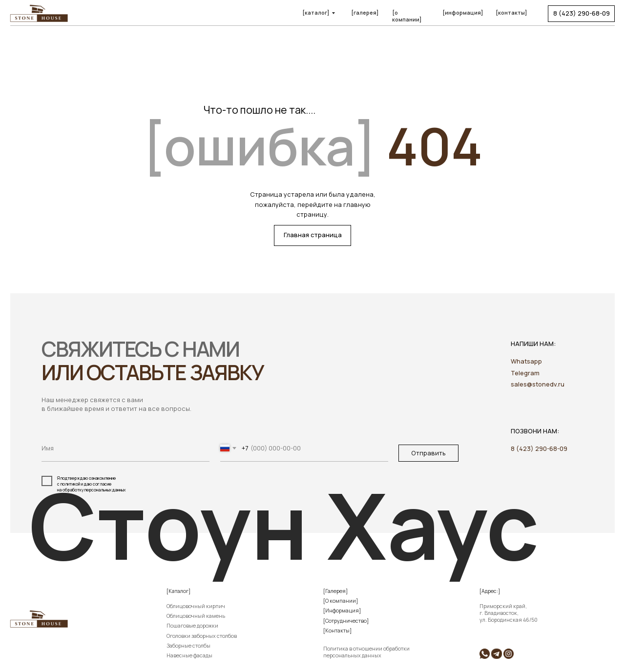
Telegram (525, 373)
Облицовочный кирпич (196, 606)
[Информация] (342, 611)
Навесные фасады (189, 655)
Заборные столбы (188, 646)
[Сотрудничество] (346, 621)
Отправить (428, 453)
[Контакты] (337, 631)
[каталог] (316, 13)
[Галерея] (335, 591)
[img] (496, 654)
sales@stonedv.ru (538, 384)
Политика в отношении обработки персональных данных (366, 652)
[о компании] (407, 16)
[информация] (463, 13)
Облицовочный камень (196, 616)
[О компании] (341, 601)
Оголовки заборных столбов (202, 636)
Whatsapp (526, 361)
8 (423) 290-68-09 (539, 448)
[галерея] (365, 13)
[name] (125, 448)
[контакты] (511, 13)
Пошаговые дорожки (192, 626)
